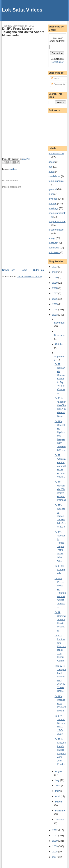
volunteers (54, 252)
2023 (55, 267)
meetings (53, 208)
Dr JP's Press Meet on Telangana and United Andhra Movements (23, 32)
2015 (55, 304)
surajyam (53, 243)
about (52, 162)
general (53, 189)
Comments (58, 84)
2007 (55, 857)
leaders (53, 203)
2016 (55, 299)
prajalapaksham (57, 221)
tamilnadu (54, 248)
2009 (55, 846)
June (58, 786)
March (59, 802)
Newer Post (8, 270)
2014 (55, 310)
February (60, 811)
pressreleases (56, 230)
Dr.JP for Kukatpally (60, 570)
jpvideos (13, 169)
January (59, 819)
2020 (55, 277)
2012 (55, 830)
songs (52, 238)
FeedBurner (57, 62)
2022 (55, 272)
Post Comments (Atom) (29, 277)
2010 (55, 841)
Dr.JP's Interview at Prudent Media (60, 703)
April (58, 796)
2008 (55, 852)
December (60, 323)
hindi (51, 194)
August (59, 771)
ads (51, 167)
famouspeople (56, 181)
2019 (55, 283)
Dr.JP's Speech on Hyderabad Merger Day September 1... (60, 436)
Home (24, 270)
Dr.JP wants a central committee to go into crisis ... (60, 466)
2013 (55, 315)
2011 (55, 836)
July (58, 780)
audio (52, 171)
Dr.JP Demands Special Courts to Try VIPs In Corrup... (60, 379)
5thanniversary (56, 154)
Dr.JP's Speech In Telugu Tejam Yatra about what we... (60, 546)
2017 (55, 293)
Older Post (39, 270)
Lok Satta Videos (22, 10)
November (60, 335)
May (58, 791)
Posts (55, 78)
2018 (55, 288)
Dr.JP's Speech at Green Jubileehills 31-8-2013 (60, 516)
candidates (54, 176)
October (59, 344)
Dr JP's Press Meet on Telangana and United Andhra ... (60, 593)
